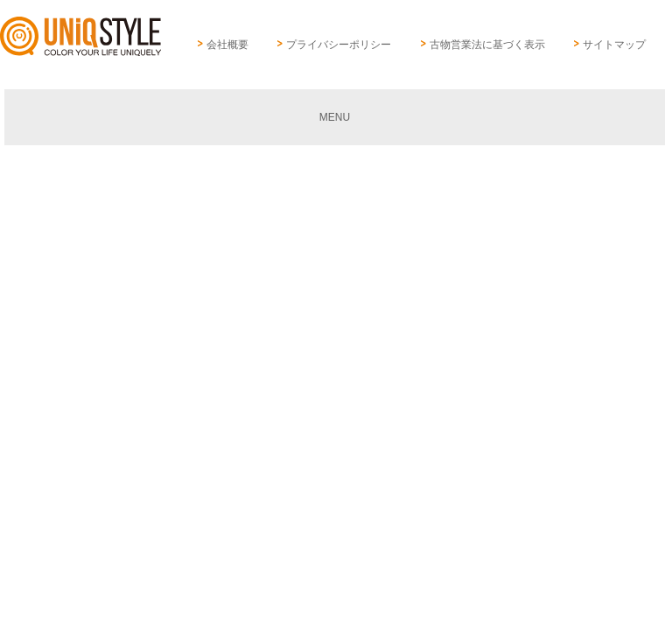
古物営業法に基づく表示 (487, 45)
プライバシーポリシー (339, 45)
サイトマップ (614, 45)
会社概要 (227, 45)
